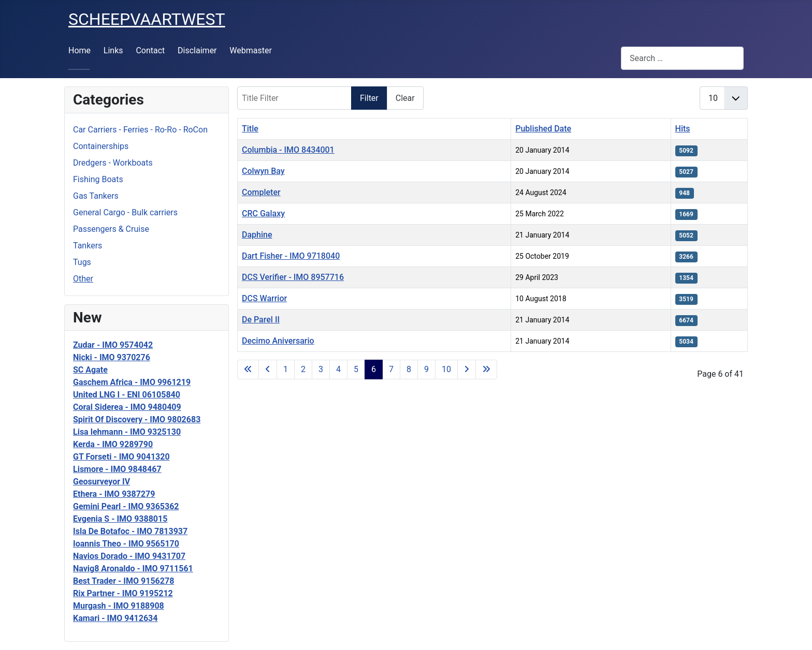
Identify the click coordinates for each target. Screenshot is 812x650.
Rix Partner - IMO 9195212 (123, 593)
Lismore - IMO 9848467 (117, 469)
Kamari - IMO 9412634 (115, 618)
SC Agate (90, 370)
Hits (683, 129)
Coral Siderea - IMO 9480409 (127, 407)
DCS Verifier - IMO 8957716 (293, 277)
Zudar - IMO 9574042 (113, 345)
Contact (150, 50)
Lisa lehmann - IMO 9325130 (127, 432)
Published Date (543, 129)
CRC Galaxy (263, 213)
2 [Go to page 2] (303, 369)
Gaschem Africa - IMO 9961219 (132, 382)
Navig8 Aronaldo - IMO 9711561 (133, 568)
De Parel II (261, 320)
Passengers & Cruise (111, 229)
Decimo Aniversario (278, 341)
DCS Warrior (264, 298)
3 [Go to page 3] (321, 369)
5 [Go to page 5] (356, 369)
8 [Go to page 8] (409, 369)
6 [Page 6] (374, 369)
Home (79, 50)
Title (250, 129)
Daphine (257, 235)
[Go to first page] (248, 370)
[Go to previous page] (268, 370)
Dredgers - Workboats (113, 163)
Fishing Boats (98, 179)
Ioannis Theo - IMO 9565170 (126, 544)
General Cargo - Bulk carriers (125, 212)
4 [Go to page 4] (338, 369)
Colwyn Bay (263, 171)
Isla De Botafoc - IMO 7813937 (130, 531)
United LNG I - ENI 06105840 (127, 395)
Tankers (88, 246)
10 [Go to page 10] (446, 369)
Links (113, 50)
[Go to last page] (486, 370)
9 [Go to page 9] (426, 369)
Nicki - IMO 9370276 (112, 357)
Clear (405, 98)
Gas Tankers (96, 196)
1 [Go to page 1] (286, 369)
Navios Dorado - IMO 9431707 (129, 556)
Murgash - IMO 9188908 (119, 606)
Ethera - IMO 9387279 (114, 494)
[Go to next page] (467, 370)
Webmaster (251, 50)
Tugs (82, 262)
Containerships (101, 146)
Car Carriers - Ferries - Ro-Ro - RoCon (140, 130)
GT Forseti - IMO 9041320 (121, 457)
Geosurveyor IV (102, 482)
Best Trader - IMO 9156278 (124, 581)
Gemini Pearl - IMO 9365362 (126, 506)
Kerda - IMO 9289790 (113, 444)
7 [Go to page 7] (391, 369)
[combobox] (682, 58)
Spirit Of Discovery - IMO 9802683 (137, 419)
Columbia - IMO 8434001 (288, 150)
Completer (261, 192)
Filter (369, 98)
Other (83, 279)
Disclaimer (197, 50)
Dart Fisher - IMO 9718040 (291, 256)
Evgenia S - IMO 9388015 (120, 519)
